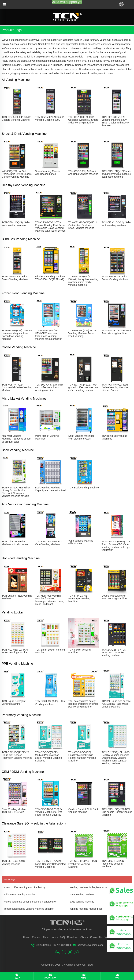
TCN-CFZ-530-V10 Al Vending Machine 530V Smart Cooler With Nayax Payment (115, 121)
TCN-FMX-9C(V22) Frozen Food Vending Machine (116, 332)
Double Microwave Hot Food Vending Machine (114, 597)
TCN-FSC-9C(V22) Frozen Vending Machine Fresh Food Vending (83, 333)
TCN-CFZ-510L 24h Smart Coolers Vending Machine (16, 118)
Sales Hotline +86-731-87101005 (54, 945)
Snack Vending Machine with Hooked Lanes (48, 173)
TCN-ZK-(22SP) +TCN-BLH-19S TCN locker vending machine (114, 652)
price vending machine (82, 895)
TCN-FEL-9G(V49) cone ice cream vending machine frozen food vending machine (17, 335)
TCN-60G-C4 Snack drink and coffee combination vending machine (49, 387)
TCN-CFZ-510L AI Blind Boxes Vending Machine (15, 278)
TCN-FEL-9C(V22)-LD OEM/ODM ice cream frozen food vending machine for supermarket (49, 335)
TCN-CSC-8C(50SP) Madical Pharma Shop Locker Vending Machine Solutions (48, 756)
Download (73, 937)
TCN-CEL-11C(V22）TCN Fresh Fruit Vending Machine (83, 864)
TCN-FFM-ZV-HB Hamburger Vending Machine (79, 598)
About (46, 937)
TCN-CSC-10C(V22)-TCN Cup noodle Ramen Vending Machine (117, 812)
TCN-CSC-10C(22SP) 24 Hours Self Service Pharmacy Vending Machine (17, 755)
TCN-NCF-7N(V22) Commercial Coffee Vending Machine (17, 387)
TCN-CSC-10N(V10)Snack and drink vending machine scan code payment (116, 174)
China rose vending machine (20, 895)
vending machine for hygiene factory (89, 887)
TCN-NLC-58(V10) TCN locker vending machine (15, 651)
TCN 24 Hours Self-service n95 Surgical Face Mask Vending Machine (116, 704)
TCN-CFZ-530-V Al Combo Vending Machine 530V (50, 118)
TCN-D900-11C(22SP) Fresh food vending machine (114, 864)
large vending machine (82, 902)
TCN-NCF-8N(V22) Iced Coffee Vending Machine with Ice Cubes (115, 387)
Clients (84, 937)
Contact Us (96, 937)
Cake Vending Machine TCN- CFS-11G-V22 (14, 811)
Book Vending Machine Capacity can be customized (50, 489)
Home (26, 937)
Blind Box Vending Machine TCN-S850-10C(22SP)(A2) (50, 278)
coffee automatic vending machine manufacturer (30, 902)
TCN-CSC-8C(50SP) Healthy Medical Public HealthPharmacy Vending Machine (82, 756)
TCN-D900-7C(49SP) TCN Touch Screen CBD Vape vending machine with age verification (116, 546)
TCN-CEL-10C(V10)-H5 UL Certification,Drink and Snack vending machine (83, 225)
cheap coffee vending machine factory (25, 887)
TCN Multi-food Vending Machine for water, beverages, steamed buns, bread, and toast (49, 600)
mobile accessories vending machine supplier (29, 909)
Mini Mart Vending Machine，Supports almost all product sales (16, 439)
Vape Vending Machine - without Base (82, 542)
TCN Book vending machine (84, 488)
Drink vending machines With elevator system (81, 437)
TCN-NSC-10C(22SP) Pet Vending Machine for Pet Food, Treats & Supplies (49, 812)
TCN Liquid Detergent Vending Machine (14, 702)
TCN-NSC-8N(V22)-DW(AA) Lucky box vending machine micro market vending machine (83, 281)
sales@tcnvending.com (90, 945)
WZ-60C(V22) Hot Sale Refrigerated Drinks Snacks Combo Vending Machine (17, 174)
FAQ (62, 937)
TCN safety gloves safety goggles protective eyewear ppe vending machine (83, 704)
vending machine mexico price (86, 909)
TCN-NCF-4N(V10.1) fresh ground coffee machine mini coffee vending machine (83, 387)
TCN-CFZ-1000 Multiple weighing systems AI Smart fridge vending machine (83, 120)
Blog (90, 965)
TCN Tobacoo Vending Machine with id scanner (15, 543)
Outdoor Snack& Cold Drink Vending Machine (83, 811)
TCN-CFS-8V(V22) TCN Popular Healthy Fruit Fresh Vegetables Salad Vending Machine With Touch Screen (50, 227)
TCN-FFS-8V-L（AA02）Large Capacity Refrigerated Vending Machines (50, 864)
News (55, 937)
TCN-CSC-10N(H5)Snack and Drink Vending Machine (83, 173)
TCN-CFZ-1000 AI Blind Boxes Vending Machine (115, 278)
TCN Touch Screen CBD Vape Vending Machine (48, 543)
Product (36, 937)
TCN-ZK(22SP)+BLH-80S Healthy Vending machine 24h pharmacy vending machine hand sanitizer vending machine (116, 758)
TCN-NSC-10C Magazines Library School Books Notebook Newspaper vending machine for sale (16, 492)
